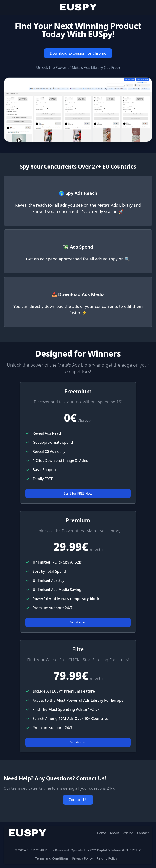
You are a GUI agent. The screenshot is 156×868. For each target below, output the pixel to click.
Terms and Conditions (52, 858)
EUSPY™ (32, 850)
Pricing (128, 833)
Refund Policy (107, 858)
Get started (78, 622)
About (114, 833)
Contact (143, 833)
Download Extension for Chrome (78, 53)
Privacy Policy (82, 858)
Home (101, 833)
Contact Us (78, 800)
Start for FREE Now (78, 493)
